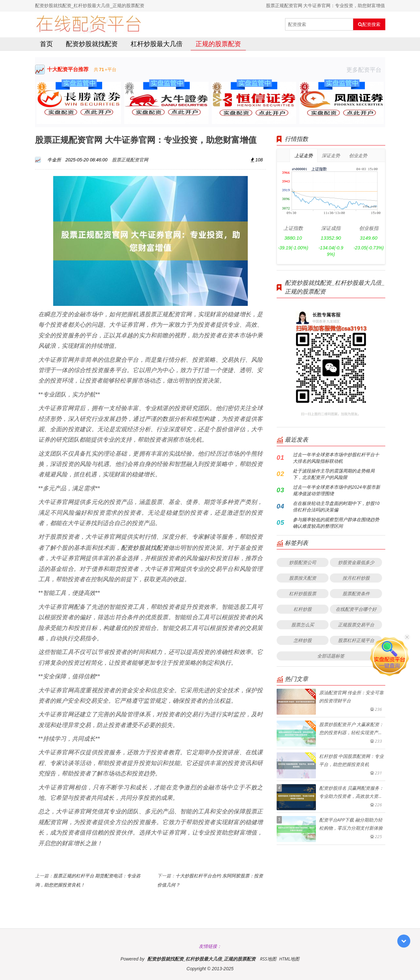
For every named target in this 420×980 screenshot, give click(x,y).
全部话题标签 (331, 656)
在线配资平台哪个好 (356, 609)
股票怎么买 (303, 625)
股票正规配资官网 (130, 160)
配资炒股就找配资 (92, 44)
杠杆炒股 (303, 609)
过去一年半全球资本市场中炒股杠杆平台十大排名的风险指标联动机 (336, 458)
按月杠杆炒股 (356, 578)
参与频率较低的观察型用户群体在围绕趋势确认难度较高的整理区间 (336, 523)
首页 (46, 44)
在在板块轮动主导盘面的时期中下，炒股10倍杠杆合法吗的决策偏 (336, 506)
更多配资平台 (366, 69)
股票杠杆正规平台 (356, 640)
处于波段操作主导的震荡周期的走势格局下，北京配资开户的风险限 (334, 474)
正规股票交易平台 (356, 625)
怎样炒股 (303, 640)
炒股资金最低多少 (356, 562)
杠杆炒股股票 (303, 593)
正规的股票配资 (218, 44)
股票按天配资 (303, 578)
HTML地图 (289, 959)
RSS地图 (268, 959)
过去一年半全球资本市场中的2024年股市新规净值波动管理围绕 (336, 490)
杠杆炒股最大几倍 (157, 44)
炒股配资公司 (303, 562)
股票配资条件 (356, 593)
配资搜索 (369, 24)
